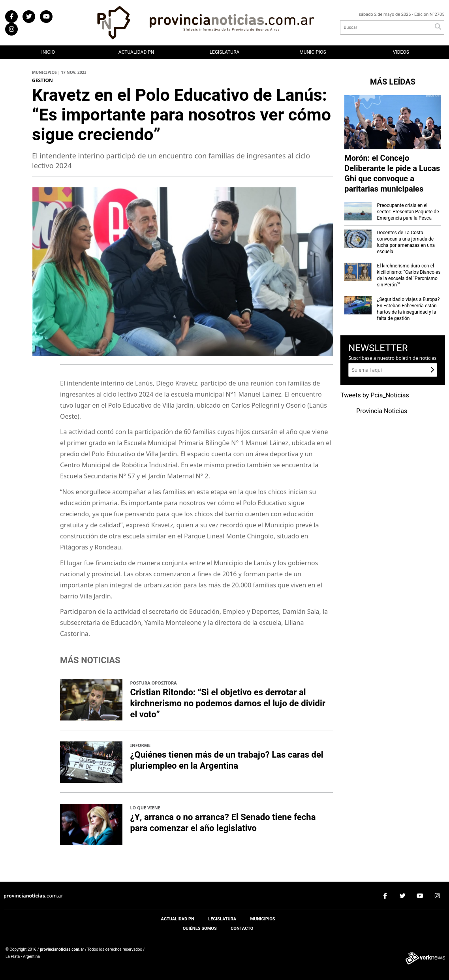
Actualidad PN (136, 52)
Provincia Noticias (382, 411)
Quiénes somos (200, 928)
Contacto (242, 928)
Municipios (313, 52)
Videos (401, 52)
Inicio (48, 52)
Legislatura (225, 52)
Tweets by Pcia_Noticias (375, 395)
